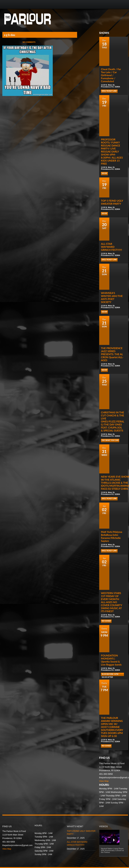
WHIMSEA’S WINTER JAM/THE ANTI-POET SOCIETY (112, 297)
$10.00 (104, 173)
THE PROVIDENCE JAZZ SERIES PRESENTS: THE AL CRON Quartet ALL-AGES (112, 354)
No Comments (29, 42)
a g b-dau (10, 35)
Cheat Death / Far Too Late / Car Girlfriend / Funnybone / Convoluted (111, 75)
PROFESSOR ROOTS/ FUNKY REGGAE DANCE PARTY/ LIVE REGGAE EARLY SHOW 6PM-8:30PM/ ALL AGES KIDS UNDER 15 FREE (112, 151)
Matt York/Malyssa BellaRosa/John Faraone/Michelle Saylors (112, 536)
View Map (104, 781)
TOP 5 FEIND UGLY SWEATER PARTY (112, 202)
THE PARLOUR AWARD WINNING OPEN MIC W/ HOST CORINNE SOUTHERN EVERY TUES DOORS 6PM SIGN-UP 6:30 (112, 727)
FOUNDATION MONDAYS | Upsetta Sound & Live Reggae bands (111, 660)
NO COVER (106, 621)
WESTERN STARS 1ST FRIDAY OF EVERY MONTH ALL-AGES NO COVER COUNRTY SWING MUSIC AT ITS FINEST (112, 602)
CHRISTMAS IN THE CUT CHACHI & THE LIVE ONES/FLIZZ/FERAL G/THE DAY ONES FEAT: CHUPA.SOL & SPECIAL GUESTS (113, 421)
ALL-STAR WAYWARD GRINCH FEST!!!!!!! (112, 247)
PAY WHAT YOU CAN (110, 440)
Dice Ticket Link (109, 91)
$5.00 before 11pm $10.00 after (110, 675)
